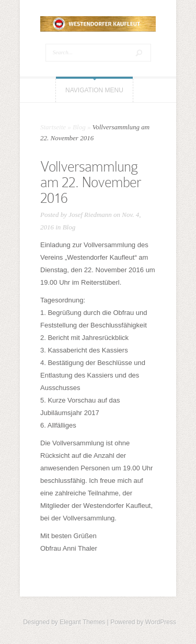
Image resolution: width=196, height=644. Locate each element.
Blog (79, 127)
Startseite (53, 127)
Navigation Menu (94, 90)
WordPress (161, 622)
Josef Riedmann (90, 215)
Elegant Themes (82, 622)
